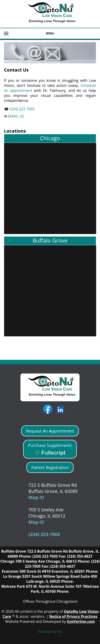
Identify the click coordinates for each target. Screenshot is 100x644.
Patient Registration (50, 467)
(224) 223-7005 (22, 109)
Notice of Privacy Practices (73, 616)
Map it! (36, 497)
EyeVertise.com (81, 621)
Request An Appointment (50, 431)
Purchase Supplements (50, 449)
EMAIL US (16, 116)
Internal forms (50, 631)
